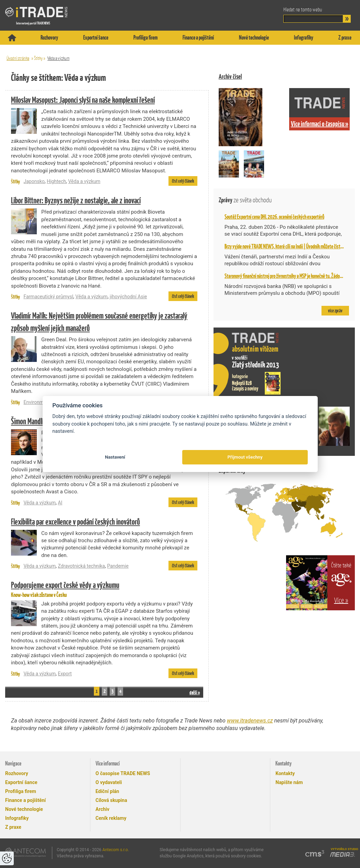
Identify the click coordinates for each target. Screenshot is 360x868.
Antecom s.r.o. (116, 850)
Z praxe (345, 37)
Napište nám (289, 782)
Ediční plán (107, 791)
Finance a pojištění (198, 37)
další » (195, 692)
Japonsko (34, 181)
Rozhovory (49, 37)
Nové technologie (254, 37)
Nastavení (115, 457)
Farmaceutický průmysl (48, 297)
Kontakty (285, 773)
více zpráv (335, 311)
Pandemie (118, 566)
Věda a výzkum (58, 58)
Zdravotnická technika (81, 566)
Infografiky (304, 37)
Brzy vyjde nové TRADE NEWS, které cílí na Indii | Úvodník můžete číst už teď (288, 246)
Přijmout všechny (245, 457)
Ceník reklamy (111, 818)
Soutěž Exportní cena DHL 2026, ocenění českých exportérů (274, 217)
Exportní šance (96, 37)
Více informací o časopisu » (320, 124)
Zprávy (245, 200)
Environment (37, 402)
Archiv (102, 809)
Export (65, 674)
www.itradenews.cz (250, 721)
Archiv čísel (230, 77)
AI (60, 503)
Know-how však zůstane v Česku (104, 589)
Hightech (56, 181)
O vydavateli (109, 782)
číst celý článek (183, 181)
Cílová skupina (111, 800)
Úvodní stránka (18, 58)
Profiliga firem (145, 37)
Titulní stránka (12, 38)
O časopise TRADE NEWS (123, 773)
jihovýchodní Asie (128, 297)
